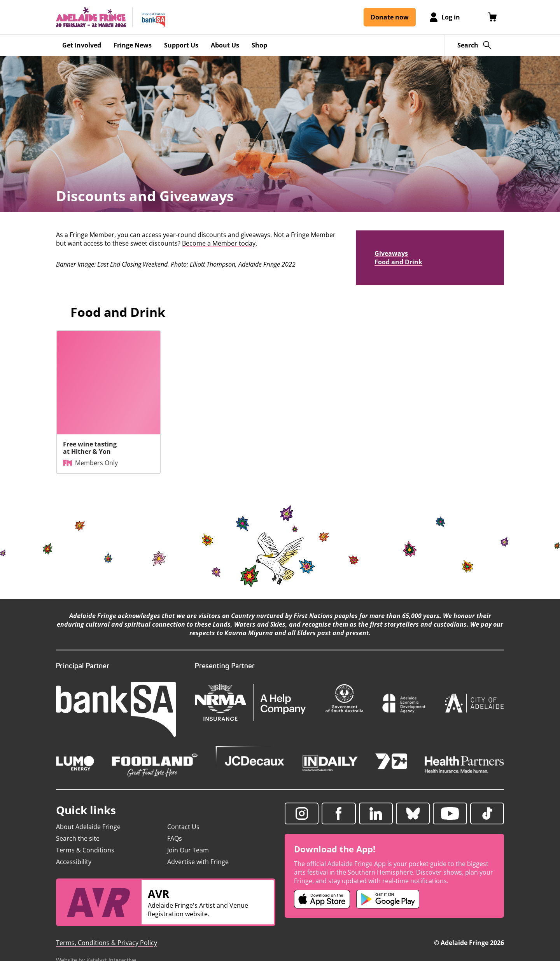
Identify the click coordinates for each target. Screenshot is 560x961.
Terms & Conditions (85, 850)
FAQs (175, 838)
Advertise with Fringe (198, 862)
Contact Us (183, 827)
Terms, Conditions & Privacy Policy (107, 943)
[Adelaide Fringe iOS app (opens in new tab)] (322, 899)
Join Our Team (188, 850)
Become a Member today (219, 243)
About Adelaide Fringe (88, 827)
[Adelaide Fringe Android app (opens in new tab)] (388, 899)
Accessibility (74, 862)
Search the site (78, 838)
